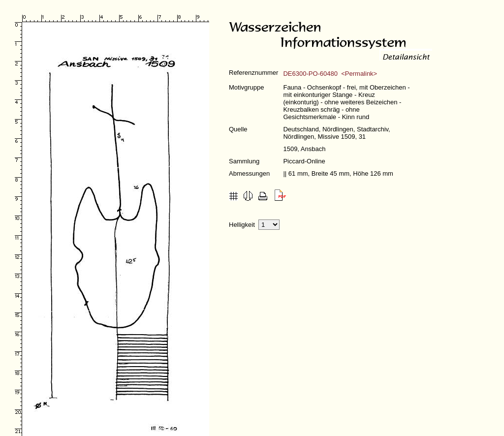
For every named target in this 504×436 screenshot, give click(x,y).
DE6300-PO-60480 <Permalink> (330, 74)
